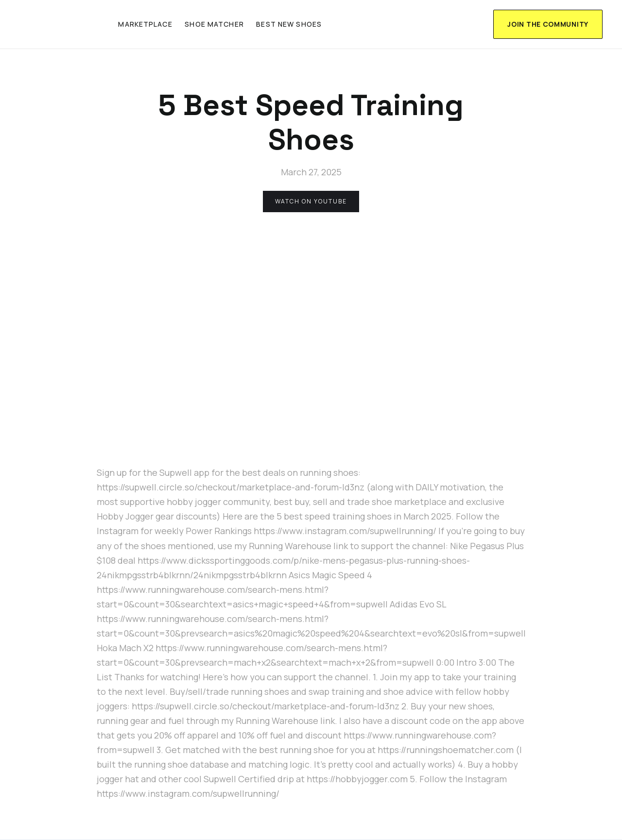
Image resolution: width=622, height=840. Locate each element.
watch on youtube (311, 201)
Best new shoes (289, 24)
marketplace (145, 24)
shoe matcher (214, 24)
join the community (548, 24)
